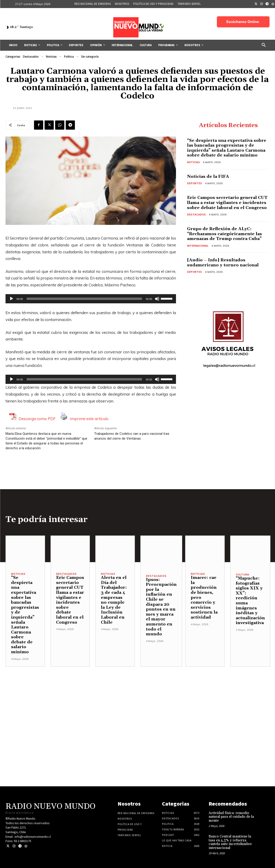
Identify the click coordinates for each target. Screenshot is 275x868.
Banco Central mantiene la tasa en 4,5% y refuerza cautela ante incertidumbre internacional (230, 842)
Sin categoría (90, 57)
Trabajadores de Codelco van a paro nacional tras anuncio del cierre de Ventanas (132, 436)
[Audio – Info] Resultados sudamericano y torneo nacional (223, 263)
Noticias (51, 57)
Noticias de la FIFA (208, 177)
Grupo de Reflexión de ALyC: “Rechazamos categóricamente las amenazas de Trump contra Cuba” (224, 234)
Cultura (243, 575)
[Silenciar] (157, 299)
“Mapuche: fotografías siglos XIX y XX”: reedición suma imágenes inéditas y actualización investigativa (250, 601)
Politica (69, 57)
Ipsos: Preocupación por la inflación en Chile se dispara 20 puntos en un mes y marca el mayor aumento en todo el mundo (161, 607)
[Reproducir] (11, 299)
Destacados (31, 57)
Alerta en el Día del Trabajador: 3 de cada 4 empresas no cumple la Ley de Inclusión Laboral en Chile (114, 600)
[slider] (84, 299)
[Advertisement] (137, 699)
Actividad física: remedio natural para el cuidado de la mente (231, 817)
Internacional (198, 246)
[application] (91, 299)
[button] (264, 45)
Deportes (194, 183)
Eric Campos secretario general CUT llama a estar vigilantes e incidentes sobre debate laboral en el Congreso (227, 203)
